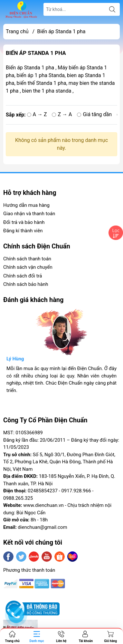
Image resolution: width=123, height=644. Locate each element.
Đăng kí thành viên (23, 231)
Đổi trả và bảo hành (24, 222)
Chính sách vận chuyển (28, 267)
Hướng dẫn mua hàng (26, 205)
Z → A (62, 114)
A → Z (37, 114)
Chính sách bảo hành (26, 284)
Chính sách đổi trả (23, 276)
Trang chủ (17, 31)
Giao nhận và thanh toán (29, 214)
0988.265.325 (18, 498)
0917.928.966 (76, 491)
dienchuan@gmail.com (42, 527)
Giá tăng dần (94, 114)
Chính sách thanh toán (27, 259)
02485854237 (43, 491)
